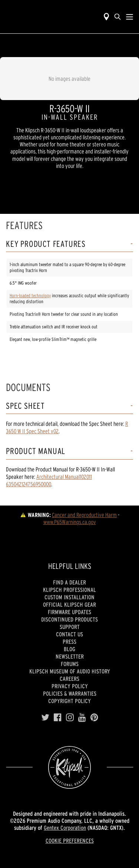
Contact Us (69, 634)
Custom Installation (69, 597)
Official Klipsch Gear (69, 604)
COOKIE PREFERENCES (70, 841)
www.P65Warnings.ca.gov (70, 522)
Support (70, 627)
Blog (69, 649)
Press (69, 642)
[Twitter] (45, 718)
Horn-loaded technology (30, 296)
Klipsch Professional (69, 590)
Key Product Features (46, 244)
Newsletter (70, 656)
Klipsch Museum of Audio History (70, 671)
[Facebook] (58, 718)
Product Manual (36, 451)
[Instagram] (70, 718)
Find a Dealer (69, 582)
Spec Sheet (25, 406)
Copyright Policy (69, 701)
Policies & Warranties (70, 693)
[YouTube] (82, 718)
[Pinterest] (94, 718)
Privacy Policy (70, 686)
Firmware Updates (69, 612)
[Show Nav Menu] (130, 17)
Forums (70, 664)
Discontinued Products (69, 619)
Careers (69, 679)
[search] (118, 17)
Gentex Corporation (65, 828)
